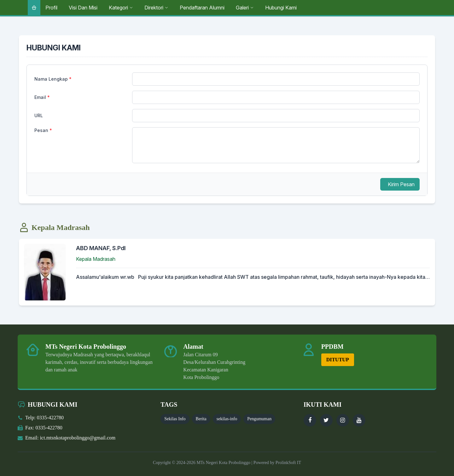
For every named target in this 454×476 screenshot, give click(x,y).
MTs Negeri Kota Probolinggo (223, 463)
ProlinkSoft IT (288, 463)
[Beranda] (34, 8)
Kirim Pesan (401, 184)
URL (39, 115)
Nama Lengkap (53, 79)
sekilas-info (227, 419)
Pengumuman (259, 419)
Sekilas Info (175, 419)
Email (42, 97)
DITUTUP (338, 360)
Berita (201, 419)
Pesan (43, 130)
